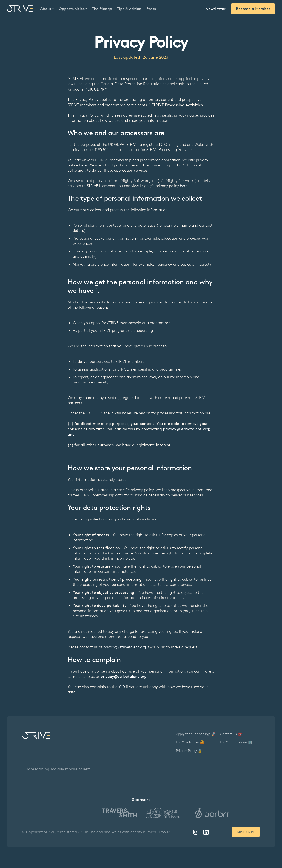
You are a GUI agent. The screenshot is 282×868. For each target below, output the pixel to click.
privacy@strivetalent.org (125, 647)
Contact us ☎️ (231, 734)
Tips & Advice (129, 9)
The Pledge (102, 9)
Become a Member (253, 8)
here (83, 165)
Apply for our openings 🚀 (196, 734)
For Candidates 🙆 (190, 742)
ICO (122, 687)
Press (151, 9)
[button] (47, 9)
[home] (20, 9)
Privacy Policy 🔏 (189, 751)
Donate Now (246, 832)
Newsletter (215, 8)
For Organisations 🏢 (236, 742)
